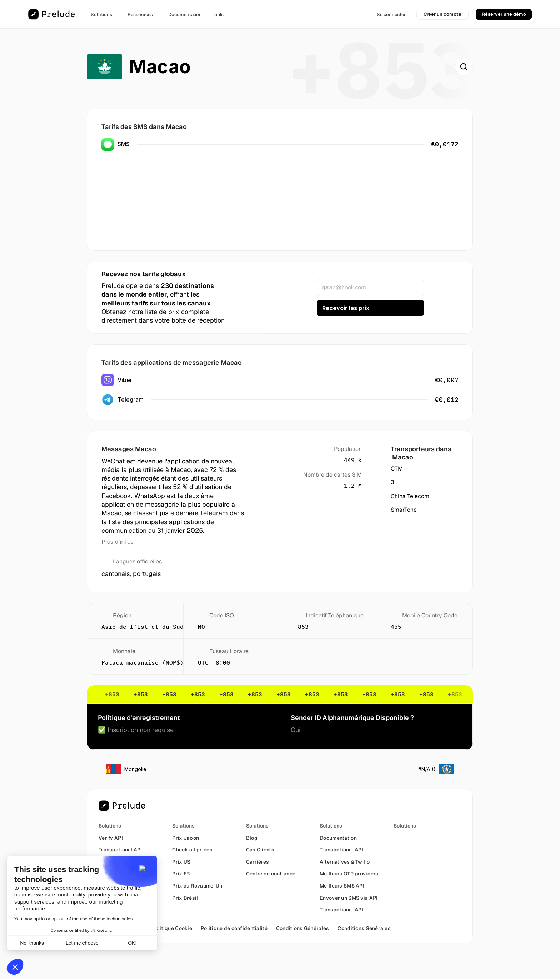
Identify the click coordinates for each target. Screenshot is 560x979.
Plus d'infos (117, 542)
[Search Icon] (464, 67)
